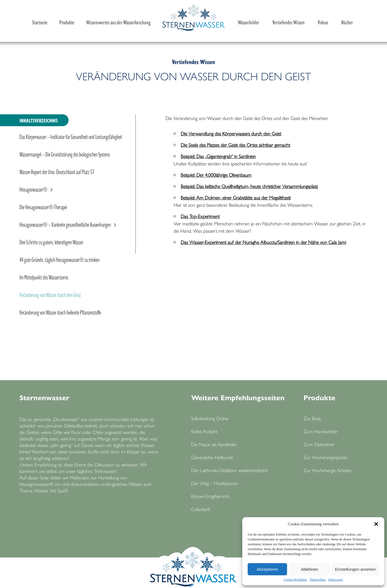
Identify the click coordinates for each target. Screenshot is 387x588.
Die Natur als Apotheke (214, 444)
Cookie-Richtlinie (295, 580)
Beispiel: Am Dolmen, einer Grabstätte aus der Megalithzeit (236, 197)
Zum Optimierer (319, 444)
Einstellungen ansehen (355, 569)
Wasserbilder (249, 22)
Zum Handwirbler (321, 431)
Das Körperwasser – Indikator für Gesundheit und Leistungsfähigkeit (71, 136)
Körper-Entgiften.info (211, 496)
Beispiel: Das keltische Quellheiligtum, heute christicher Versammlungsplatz (249, 186)
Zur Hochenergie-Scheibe (327, 470)
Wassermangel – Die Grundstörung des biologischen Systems (65, 154)
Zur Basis (312, 418)
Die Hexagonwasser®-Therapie (43, 206)
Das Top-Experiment (200, 216)
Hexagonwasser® (33, 189)
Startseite (40, 22)
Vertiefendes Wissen (289, 22)
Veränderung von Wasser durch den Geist (50, 294)
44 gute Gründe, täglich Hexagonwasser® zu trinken (59, 259)
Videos (323, 22)
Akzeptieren (267, 569)
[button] (376, 524)
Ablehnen (309, 569)
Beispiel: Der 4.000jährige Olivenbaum (216, 175)
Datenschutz (318, 580)
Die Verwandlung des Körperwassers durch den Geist (231, 133)
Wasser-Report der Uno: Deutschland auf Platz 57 (57, 171)
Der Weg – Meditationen (215, 483)
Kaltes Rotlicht (204, 431)
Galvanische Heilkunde (212, 457)
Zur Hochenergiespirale (325, 457)
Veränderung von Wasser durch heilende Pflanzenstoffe (60, 312)
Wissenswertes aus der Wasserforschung (118, 22)
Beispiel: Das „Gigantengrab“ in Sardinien (218, 156)
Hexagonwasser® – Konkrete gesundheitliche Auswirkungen (65, 224)
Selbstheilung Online (210, 418)
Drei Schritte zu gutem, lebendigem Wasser (51, 242)
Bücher (347, 22)
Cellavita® (201, 509)
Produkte (67, 22)
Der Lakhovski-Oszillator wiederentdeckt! (230, 470)
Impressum (336, 580)
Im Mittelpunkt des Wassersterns (44, 277)
